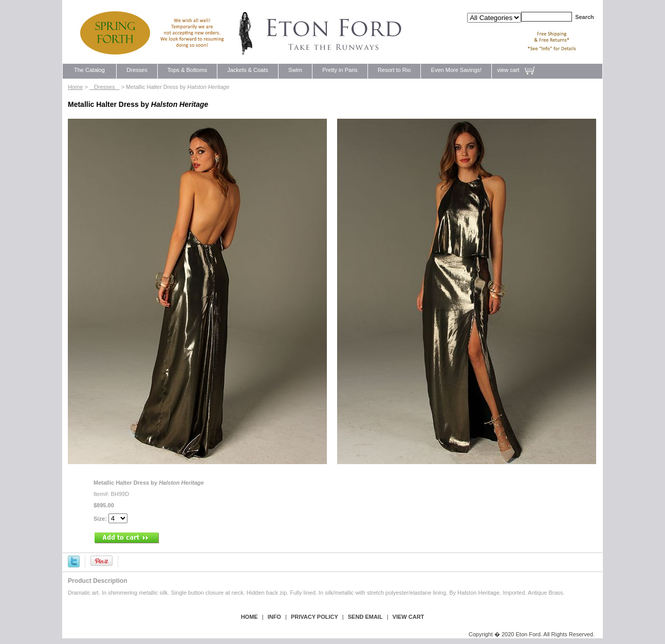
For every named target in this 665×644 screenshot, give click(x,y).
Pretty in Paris (340, 70)
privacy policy (315, 617)
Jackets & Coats (248, 70)
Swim (295, 70)
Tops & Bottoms (187, 70)
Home (75, 87)
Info (274, 617)
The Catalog (89, 70)
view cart (508, 70)
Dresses (137, 70)
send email (365, 617)
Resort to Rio (394, 70)
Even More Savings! (456, 70)
